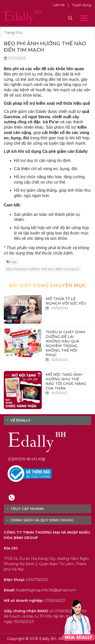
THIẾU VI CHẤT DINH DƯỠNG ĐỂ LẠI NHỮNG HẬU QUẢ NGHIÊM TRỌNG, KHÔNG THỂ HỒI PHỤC (65, 343)
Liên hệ (59, 5)
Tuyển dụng (82, 5)
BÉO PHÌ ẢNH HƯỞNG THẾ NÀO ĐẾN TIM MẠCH (43, 269)
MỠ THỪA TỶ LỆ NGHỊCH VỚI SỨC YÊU (66, 301)
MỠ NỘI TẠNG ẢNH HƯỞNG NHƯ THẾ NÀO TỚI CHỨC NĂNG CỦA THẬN (66, 381)
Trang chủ (13, 33)
